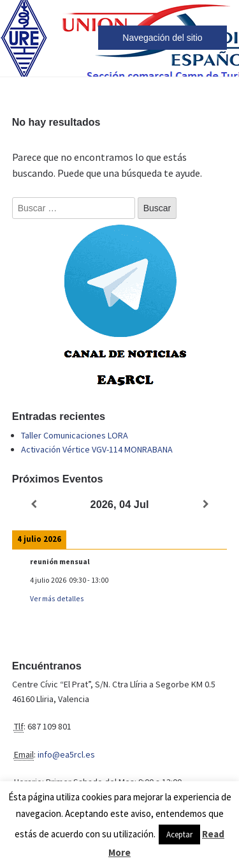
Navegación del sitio (162, 38)
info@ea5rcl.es (66, 754)
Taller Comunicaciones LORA (75, 435)
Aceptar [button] (179, 834)
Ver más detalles (57, 598)
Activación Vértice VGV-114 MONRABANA (97, 449)
